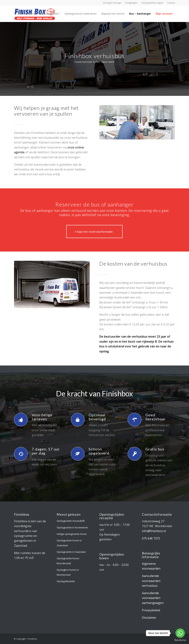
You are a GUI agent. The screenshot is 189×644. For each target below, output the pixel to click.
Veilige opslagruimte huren (72, 534)
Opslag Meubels (66, 581)
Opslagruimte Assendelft (71, 521)
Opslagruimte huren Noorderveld (68, 561)
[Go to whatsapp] (180, 633)
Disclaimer (149, 618)
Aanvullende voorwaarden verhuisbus (151, 581)
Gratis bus (155, 449)
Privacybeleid (151, 610)
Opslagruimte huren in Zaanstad (69, 543)
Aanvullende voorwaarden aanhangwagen (153, 598)
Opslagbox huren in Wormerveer (68, 572)
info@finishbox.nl (154, 531)
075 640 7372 (151, 538)
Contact (171, 3)
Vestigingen (131, 3)
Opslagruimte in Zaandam (71, 552)
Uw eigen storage (112, 3)
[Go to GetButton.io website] (180, 640)
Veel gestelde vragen (152, 3)
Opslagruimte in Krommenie (72, 527)
